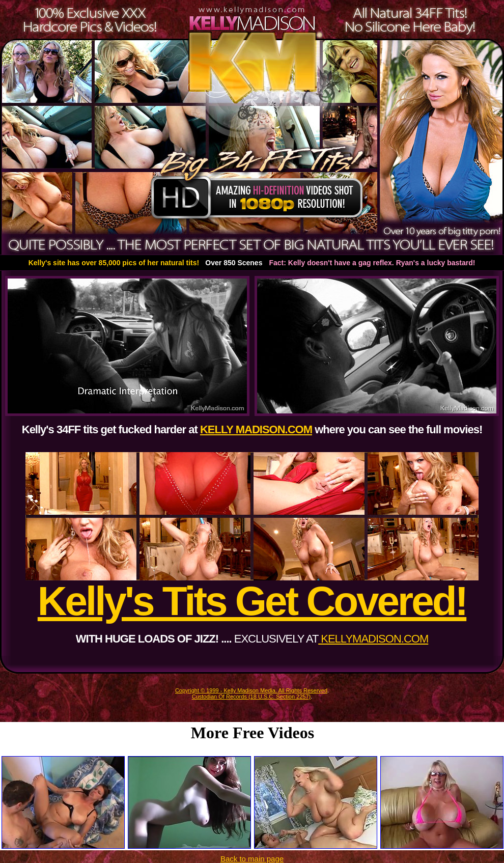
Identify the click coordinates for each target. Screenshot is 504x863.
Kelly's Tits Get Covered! (252, 601)
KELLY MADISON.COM (256, 429)
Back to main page (252, 859)
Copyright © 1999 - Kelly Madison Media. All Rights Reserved (251, 690)
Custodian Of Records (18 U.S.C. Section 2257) (251, 697)
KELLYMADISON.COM (373, 639)
